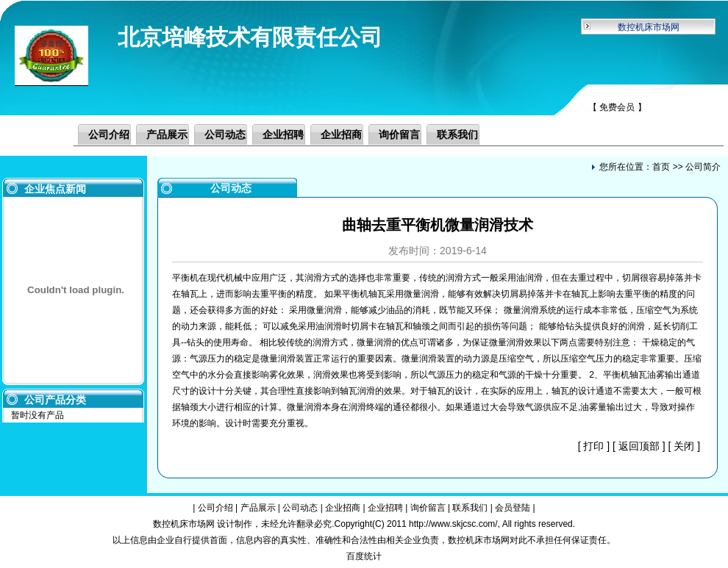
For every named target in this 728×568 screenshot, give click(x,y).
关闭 (684, 446)
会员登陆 (513, 508)
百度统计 (364, 556)
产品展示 (167, 134)
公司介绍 (109, 134)
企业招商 (341, 134)
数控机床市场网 (649, 27)
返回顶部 (639, 446)
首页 (661, 167)
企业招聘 (283, 134)
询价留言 (399, 134)
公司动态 (225, 134)
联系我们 (457, 134)
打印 (593, 446)
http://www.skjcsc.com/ (453, 524)
